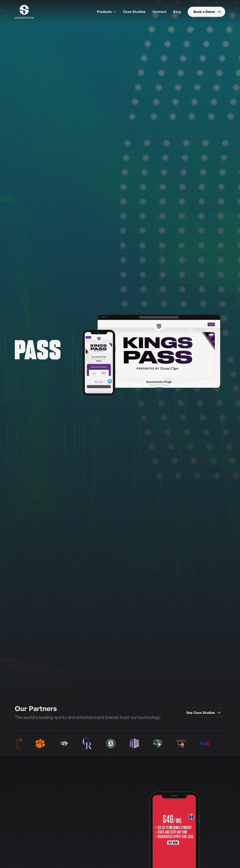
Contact (160, 12)
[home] (24, 12)
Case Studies (134, 12)
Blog (177, 12)
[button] (106, 12)
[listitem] (45, 744)
